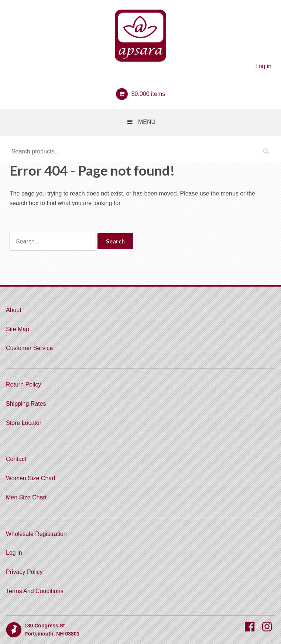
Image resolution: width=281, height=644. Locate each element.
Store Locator (24, 423)
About (14, 310)
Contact (16, 459)
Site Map (18, 329)
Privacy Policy (24, 572)
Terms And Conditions (35, 591)
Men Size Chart (26, 497)
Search (266, 151)
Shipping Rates (26, 404)
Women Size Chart (31, 478)
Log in (264, 66)
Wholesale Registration (36, 534)
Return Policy (23, 385)
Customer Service (29, 348)
